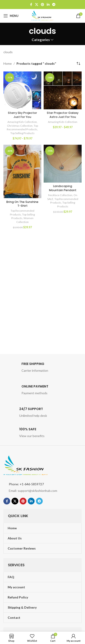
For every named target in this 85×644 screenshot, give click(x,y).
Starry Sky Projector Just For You (22, 115)
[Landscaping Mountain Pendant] (63, 164)
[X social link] (37, 5)
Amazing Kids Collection (22, 122)
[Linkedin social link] (48, 5)
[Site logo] (42, 15)
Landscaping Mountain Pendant (63, 188)
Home (8, 63)
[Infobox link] (42, 369)
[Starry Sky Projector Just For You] (22, 90)
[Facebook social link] (31, 5)
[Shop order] (78, 64)
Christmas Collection (20, 126)
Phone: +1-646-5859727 (26, 484)
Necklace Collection (60, 195)
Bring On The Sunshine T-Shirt (22, 204)
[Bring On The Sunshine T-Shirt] (22, 171)
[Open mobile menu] (11, 16)
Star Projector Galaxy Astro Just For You (63, 115)
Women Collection (25, 220)
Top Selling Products (22, 133)
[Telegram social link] (54, 5)
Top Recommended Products (22, 128)
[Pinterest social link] (42, 5)
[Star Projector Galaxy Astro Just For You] (63, 90)
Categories (41, 40)
